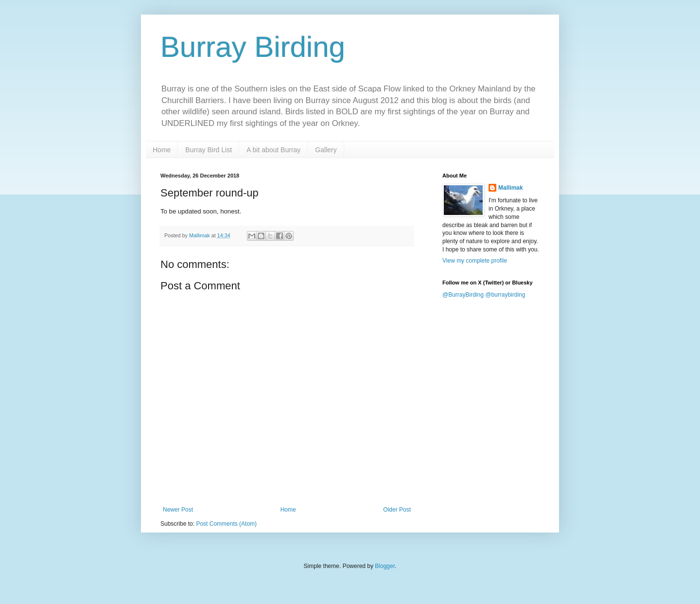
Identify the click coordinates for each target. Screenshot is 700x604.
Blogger (385, 566)
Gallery (326, 150)
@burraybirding (505, 295)
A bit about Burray (273, 150)
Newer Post (178, 510)
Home (162, 150)
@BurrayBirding (463, 295)
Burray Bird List (209, 150)
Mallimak (511, 188)
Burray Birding (253, 47)
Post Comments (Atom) (226, 524)
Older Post (397, 510)
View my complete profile (475, 261)
